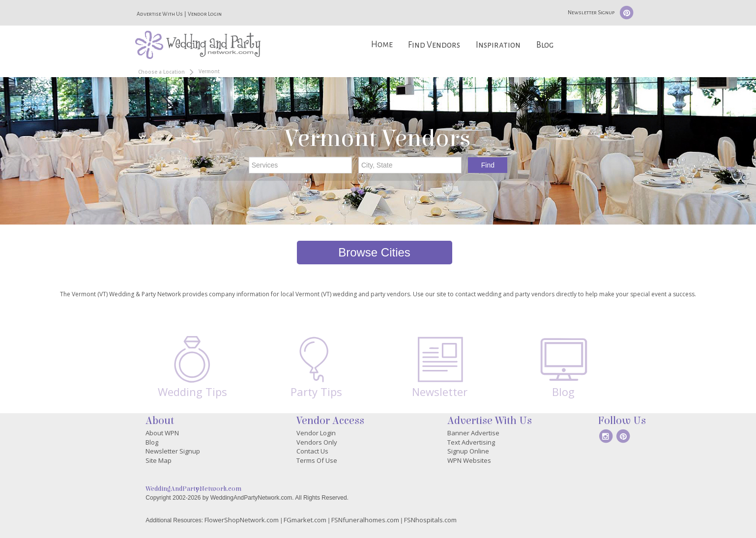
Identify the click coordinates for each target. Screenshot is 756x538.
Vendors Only (317, 442)
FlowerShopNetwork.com (242, 520)
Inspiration (498, 45)
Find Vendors (434, 45)
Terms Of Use (317, 460)
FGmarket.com (305, 520)
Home (382, 44)
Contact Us (312, 451)
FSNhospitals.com (430, 520)
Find (488, 165)
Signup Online (468, 451)
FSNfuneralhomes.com (365, 520)
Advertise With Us (160, 14)
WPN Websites (469, 460)
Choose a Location (161, 72)
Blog (545, 45)
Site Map (159, 460)
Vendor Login (205, 14)
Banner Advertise (473, 433)
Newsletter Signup (591, 12)
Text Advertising (471, 442)
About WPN (162, 433)
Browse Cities (374, 252)
